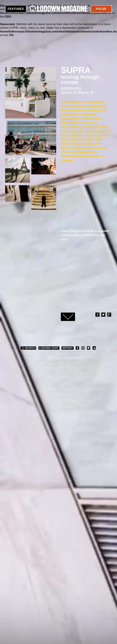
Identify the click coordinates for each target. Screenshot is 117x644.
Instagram (83, 348)
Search (28, 348)
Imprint (68, 348)
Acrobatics (71, 88)
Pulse (101, 9)
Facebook (97, 315)
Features (16, 9)
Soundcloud (94, 348)
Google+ (109, 315)
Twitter (103, 315)
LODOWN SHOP (49, 348)
